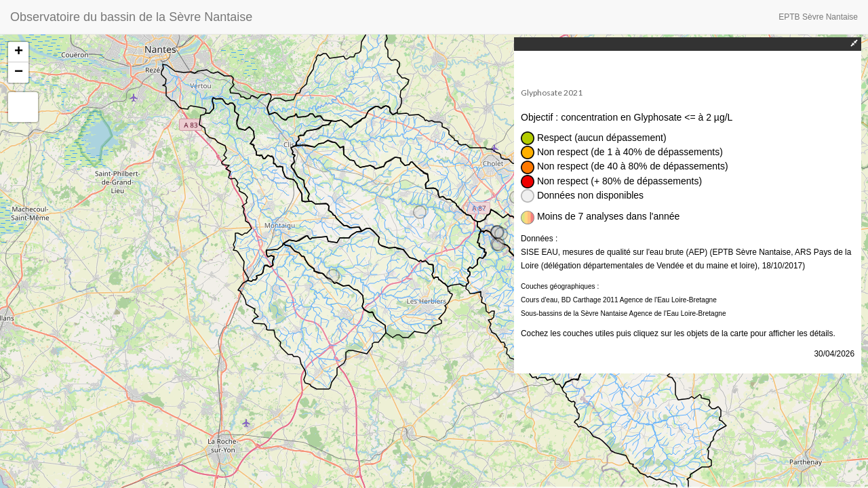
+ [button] (19, 52)
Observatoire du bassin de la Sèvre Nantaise (131, 17)
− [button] (19, 73)
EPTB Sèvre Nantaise (818, 17)
